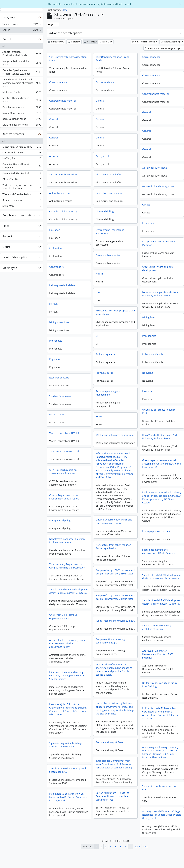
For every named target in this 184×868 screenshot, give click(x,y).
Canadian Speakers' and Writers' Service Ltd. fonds (22, 72)
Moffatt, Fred (22, 159)
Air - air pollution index (154, 168)
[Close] (180, 4)
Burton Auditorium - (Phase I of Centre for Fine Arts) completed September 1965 (113, 810)
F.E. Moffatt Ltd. (22, 180)
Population (55, 359)
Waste (99, 417)
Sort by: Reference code (144, 42)
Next (146, 847)
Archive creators (13, 134)
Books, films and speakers (110, 193)
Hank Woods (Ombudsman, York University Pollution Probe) (160, 437)
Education (55, 230)
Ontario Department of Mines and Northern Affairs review (68, 522)
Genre (6, 247)
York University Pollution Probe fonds (113, 59)
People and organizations (19, 215)
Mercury (54, 304)
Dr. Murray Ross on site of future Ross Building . (160, 698)
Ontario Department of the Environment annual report (64, 497)
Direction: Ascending (171, 42)
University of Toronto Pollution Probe (159, 411)
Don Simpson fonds (22, 108)
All (4, 46)
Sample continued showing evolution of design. (157, 641)
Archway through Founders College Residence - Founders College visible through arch (69, 831)
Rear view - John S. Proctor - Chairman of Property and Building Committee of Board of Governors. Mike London (161, 727)
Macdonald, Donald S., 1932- (22, 147)
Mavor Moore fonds (22, 114)
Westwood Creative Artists (22, 195)
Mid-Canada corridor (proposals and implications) (115, 312)
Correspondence (151, 57)
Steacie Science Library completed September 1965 (161, 788)
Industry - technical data (62, 285)
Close (65, 10)
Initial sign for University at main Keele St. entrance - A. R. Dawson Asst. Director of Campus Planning (114, 778)
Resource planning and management (108, 393)
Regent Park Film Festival (22, 174)
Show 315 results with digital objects (164, 48)
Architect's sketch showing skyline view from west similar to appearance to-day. (67, 664)
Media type (10, 268)
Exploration (55, 248)
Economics (148, 223)
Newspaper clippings (107, 526)
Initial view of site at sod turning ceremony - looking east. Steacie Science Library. (67, 696)
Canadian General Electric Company (22, 166)
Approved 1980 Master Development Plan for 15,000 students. (158, 668)
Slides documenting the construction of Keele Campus (158, 551)
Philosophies (149, 336)
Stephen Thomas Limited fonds (22, 100)
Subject (7, 236)
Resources (148, 391)
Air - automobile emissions (64, 175)
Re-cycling (148, 373)
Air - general (102, 156)
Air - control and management (158, 186)
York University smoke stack (64, 451)
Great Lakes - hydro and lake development (158, 269)
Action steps (56, 156)
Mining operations (59, 322)
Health (99, 274)
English (22, 30)
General (100, 101)
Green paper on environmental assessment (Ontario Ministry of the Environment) (161, 464)
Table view (106, 42)
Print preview (56, 42)
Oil (97, 336)
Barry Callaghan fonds (22, 120)
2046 (137, 847)
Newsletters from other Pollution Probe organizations (113, 547)
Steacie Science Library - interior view (67, 804)
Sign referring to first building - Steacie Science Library (159, 762)
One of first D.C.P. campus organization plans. (110, 629)
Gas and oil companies (108, 255)
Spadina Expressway (60, 396)
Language (9, 17)
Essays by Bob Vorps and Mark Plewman (159, 243)
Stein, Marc (22, 206)
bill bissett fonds (22, 93)
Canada (146, 205)
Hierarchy (74, 42)
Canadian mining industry (63, 211)
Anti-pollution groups (61, 193)
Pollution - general (106, 354)
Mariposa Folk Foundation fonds (22, 63)
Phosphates (56, 341)
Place (6, 226)
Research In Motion (22, 201)
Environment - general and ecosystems (110, 232)
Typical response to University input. (69, 635)
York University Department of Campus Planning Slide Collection (114, 572)
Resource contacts (59, 378)
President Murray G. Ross (109, 756)
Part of (7, 39)
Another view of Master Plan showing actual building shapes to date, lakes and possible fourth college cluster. (114, 683)
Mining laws (149, 317)
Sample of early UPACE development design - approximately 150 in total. (69, 573)
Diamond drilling (105, 211)
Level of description (15, 257)
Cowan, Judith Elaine (22, 153)
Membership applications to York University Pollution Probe (160, 294)
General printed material (156, 94)
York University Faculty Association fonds (68, 59)
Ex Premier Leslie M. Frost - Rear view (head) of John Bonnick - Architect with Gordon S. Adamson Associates (68, 730)
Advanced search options (66, 33)
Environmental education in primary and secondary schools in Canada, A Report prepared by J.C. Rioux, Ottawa (162, 497)
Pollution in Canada (153, 354)
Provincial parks (104, 373)
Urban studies (57, 415)
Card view (90, 42)
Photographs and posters (156, 531)
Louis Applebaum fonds (22, 125)
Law (98, 292)
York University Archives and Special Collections (22, 187)
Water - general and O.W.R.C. (65, 433)
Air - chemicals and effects (110, 175)
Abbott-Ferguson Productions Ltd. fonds (22, 54)
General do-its (57, 267)
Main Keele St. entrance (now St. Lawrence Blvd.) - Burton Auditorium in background (162, 815)
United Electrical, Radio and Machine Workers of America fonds (22, 83)
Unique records (22, 25)
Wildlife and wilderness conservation (115, 435)
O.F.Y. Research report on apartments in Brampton (63, 472)
